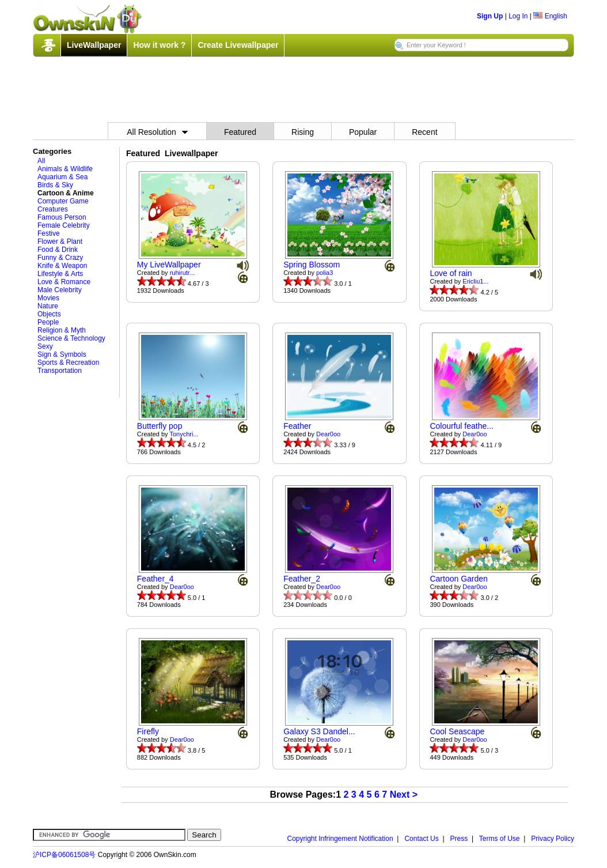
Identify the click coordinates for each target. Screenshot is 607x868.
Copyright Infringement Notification (340, 839)
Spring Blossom (312, 265)
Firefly (148, 731)
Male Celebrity (60, 290)
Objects (49, 314)
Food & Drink (58, 250)
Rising (303, 132)
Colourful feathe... (462, 426)
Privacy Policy (553, 839)
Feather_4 (155, 579)
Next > (404, 795)
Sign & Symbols (62, 354)
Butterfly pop (160, 426)
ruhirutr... (182, 273)
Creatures (53, 209)
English (550, 16)
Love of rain (451, 273)
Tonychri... (184, 434)
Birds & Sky (55, 185)
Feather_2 (302, 579)
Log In (518, 16)
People (48, 322)
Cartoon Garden (458, 579)
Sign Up (490, 16)
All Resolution (157, 132)
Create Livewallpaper (238, 45)
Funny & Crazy (60, 258)
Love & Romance (64, 282)
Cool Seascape (457, 731)
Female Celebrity (64, 225)
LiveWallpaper (94, 45)
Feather (297, 426)
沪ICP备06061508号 (64, 855)
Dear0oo (328, 434)
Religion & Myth (62, 330)
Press (459, 839)
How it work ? (159, 45)
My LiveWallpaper (169, 265)
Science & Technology (71, 338)
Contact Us (421, 839)
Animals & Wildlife (65, 169)
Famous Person (62, 217)
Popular (363, 132)
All (41, 161)
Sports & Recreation (68, 363)
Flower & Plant (60, 241)
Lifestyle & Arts (60, 274)
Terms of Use (500, 839)
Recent (424, 132)
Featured (240, 132)
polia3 (325, 273)
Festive (49, 233)
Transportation (60, 371)
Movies (48, 298)
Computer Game (63, 201)
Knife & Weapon (62, 266)
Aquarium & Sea (62, 177)
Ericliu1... (475, 281)
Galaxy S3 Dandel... (319, 731)
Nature (48, 306)
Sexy (45, 346)
